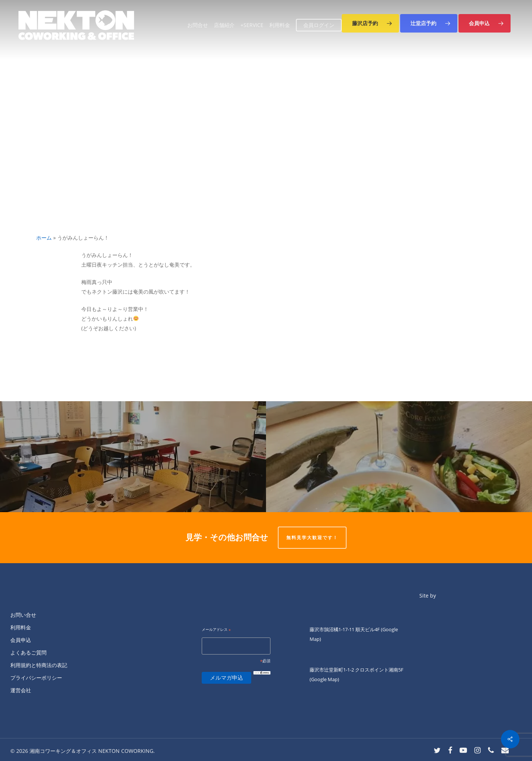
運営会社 (21, 690)
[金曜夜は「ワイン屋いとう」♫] (399, 457)
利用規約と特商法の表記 (39, 665)
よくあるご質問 (28, 652)
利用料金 (21, 627)
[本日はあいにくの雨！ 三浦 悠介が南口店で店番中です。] (133, 457)
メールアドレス (216, 630)
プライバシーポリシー (36, 678)
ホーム (44, 238)
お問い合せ (23, 615)
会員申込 (21, 640)
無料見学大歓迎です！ (312, 537)
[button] (370, 23)
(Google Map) (324, 679)
